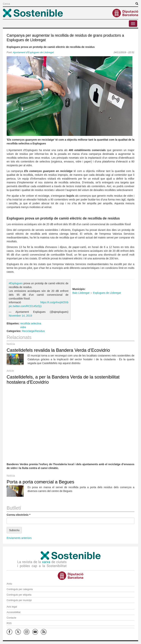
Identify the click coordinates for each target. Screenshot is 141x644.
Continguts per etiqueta (19, 595)
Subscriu (14, 530)
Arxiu (9, 584)
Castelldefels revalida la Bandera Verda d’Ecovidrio (58, 350)
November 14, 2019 (20, 316)
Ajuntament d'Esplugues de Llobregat (33, 52)
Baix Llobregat (81, 293)
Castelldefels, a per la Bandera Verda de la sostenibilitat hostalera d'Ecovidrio (63, 379)
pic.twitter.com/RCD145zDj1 (25, 306)
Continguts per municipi (19, 600)
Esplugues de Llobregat (107, 293)
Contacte (11, 618)
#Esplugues (16, 283)
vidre (23, 327)
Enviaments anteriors (19, 538)
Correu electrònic (19, 515)
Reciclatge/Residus (33, 331)
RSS (9, 623)
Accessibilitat (14, 612)
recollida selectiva (31, 323)
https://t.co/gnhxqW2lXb (54, 302)
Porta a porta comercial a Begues (40, 482)
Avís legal (12, 607)
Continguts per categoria (20, 589)
